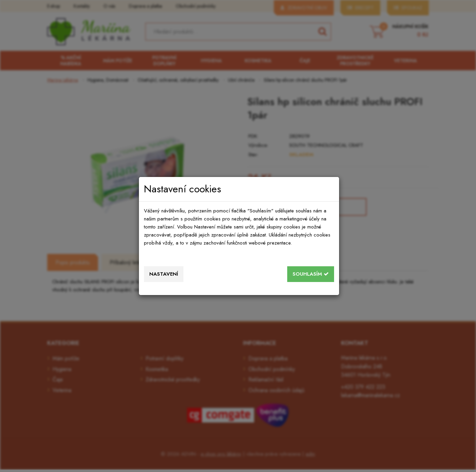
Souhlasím (311, 274)
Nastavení (164, 274)
